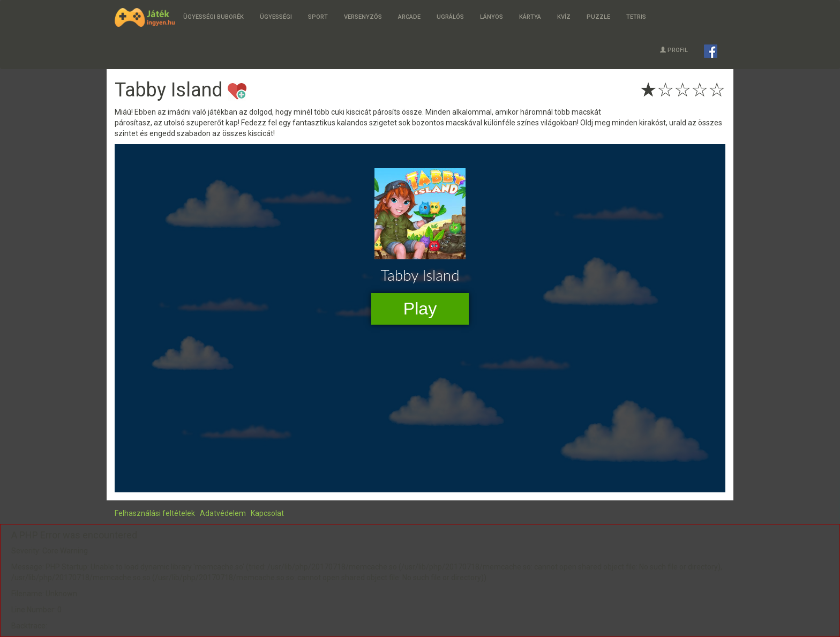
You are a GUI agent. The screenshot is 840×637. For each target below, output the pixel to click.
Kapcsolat (267, 513)
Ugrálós (450, 17)
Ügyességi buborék (213, 17)
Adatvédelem (223, 513)
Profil (674, 50)
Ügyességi (276, 17)
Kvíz (564, 17)
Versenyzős (363, 17)
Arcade (409, 17)
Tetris (636, 17)
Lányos (492, 17)
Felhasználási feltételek (155, 513)
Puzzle (598, 17)
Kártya (530, 17)
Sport (318, 17)
